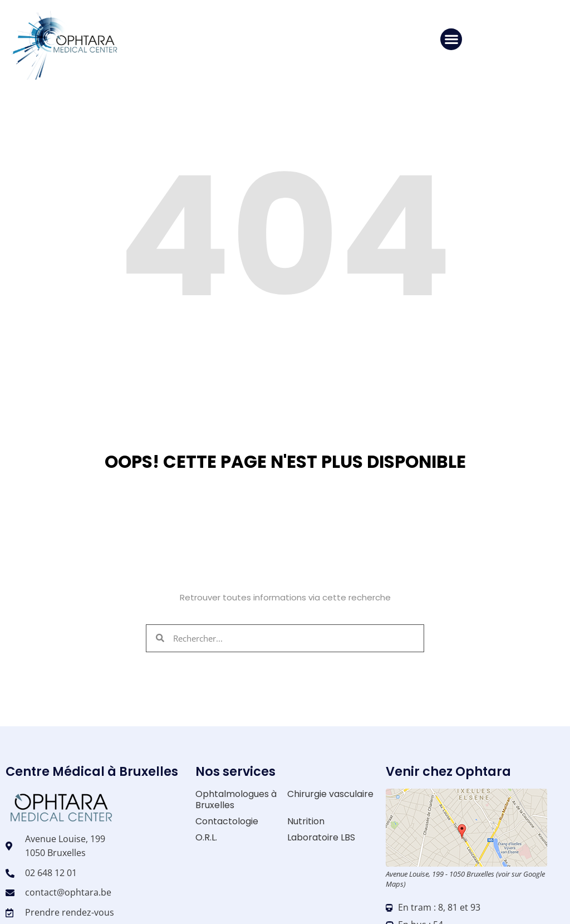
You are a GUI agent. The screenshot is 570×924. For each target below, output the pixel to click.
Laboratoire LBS (321, 837)
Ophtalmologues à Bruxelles (236, 799)
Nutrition (306, 821)
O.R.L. (206, 837)
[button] (451, 39)
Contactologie (227, 821)
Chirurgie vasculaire (330, 794)
